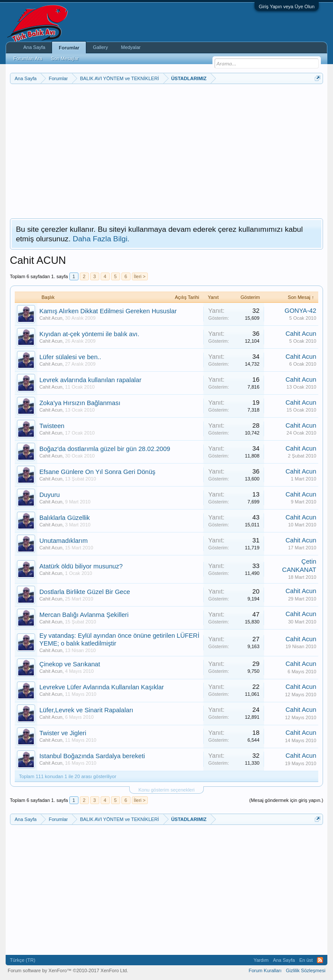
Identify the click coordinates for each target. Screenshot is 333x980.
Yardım (261, 960)
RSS (320, 960)
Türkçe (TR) (23, 960)
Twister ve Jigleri (63, 733)
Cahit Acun (51, 318)
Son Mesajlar (65, 58)
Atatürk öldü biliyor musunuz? (81, 566)
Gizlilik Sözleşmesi (305, 970)
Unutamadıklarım (64, 541)
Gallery (100, 47)
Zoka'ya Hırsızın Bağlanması (80, 403)
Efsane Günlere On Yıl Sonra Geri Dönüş (98, 472)
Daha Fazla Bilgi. (101, 239)
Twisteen (52, 426)
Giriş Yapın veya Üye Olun (287, 6)
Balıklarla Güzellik (65, 518)
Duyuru (50, 495)
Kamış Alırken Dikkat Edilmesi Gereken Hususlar (108, 311)
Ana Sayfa (34, 47)
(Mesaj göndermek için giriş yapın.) (286, 800)
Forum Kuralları (265, 970)
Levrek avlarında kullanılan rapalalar (90, 380)
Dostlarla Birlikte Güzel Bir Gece (85, 592)
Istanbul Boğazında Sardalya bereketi (92, 756)
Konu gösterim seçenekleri (166, 790)
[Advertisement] (167, 149)
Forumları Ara (28, 58)
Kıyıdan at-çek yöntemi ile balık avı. (90, 334)
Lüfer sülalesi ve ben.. (70, 357)
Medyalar (131, 47)
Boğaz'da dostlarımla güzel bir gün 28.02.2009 (105, 449)
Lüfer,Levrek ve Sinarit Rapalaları (87, 710)
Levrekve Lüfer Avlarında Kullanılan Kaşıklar (102, 687)
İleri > (140, 276)
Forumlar (69, 48)
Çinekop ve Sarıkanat (70, 664)
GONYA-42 (300, 311)
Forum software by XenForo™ (68, 970)
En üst (306, 960)
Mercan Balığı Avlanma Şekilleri (84, 615)
